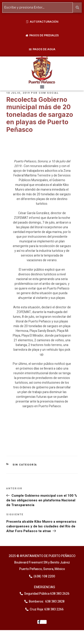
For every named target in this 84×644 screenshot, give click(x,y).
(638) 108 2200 (44, 576)
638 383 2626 (59, 594)
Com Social (49, 93)
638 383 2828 (55, 602)
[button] (42, 87)
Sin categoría (25, 465)
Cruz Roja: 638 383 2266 (47, 609)
